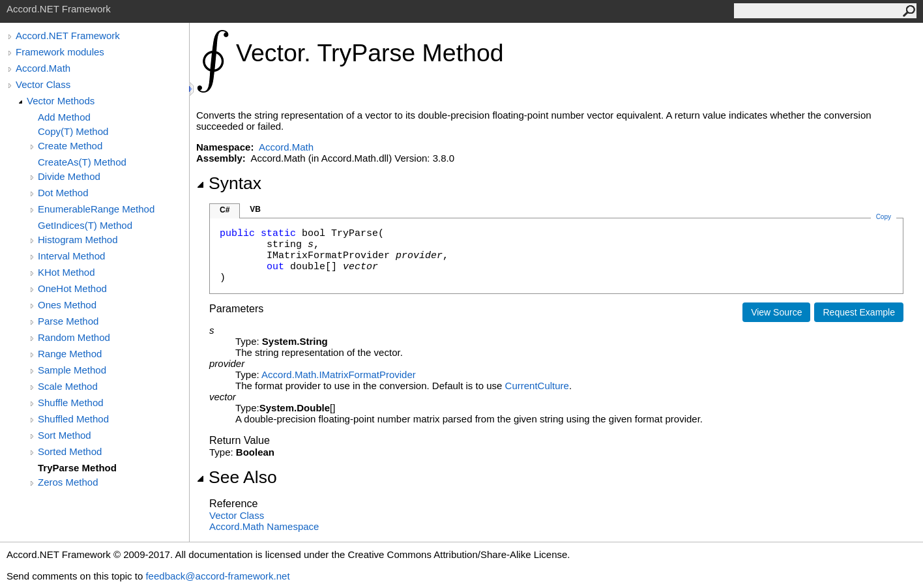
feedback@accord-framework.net (217, 576)
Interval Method (71, 256)
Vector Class (43, 84)
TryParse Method (77, 468)
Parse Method (68, 321)
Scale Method (68, 386)
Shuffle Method (71, 403)
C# (225, 210)
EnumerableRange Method (96, 209)
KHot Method (66, 272)
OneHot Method (72, 288)
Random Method (74, 337)
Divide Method (69, 176)
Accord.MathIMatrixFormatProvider (339, 375)
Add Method (64, 117)
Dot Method (63, 193)
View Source (776, 312)
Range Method (70, 354)
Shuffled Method (73, 419)
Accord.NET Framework (68, 36)
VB (255, 209)
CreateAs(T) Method (82, 162)
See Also (237, 477)
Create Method (70, 146)
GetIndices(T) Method (85, 225)
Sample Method (72, 370)
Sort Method (65, 435)
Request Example (859, 312)
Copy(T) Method (73, 131)
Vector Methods (61, 101)
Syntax (229, 183)
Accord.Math (43, 68)
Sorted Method (70, 451)
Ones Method (67, 305)
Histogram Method (78, 240)
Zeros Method (68, 482)
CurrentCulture (537, 386)
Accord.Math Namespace (264, 526)
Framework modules (60, 52)
